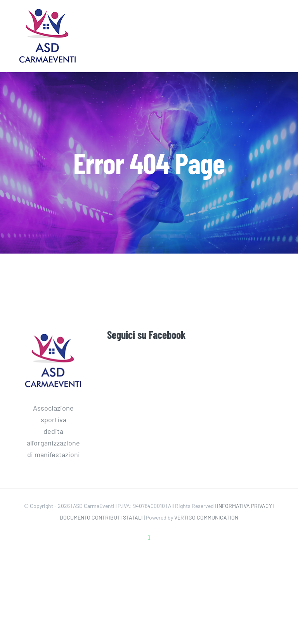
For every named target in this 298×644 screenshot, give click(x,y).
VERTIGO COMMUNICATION (206, 517)
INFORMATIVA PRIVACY (244, 506)
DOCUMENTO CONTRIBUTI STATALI (101, 517)
